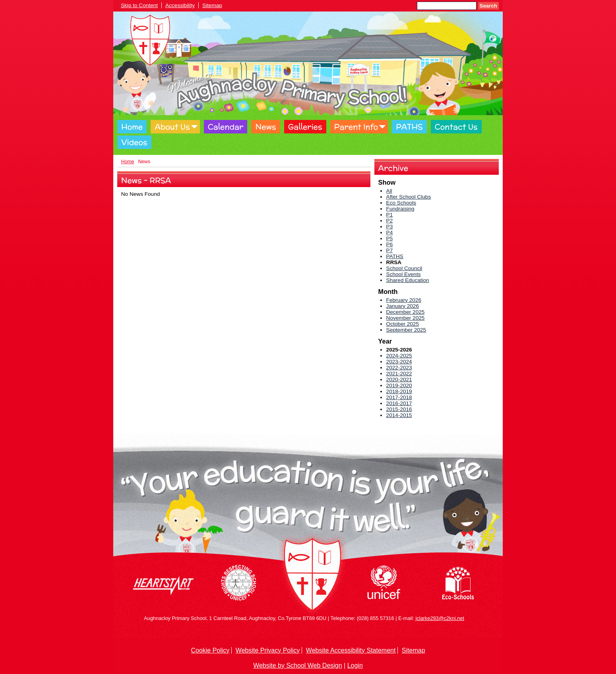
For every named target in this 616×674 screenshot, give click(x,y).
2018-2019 (399, 391)
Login (355, 665)
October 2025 (403, 324)
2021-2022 (399, 374)
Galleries (305, 127)
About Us (172, 127)
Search (488, 6)
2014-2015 (399, 415)
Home (132, 127)
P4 (390, 233)
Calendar (226, 127)
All (389, 191)
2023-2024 (399, 362)
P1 (390, 215)
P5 (390, 239)
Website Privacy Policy (268, 650)
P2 (390, 221)
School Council (404, 268)
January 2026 (403, 306)
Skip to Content (139, 5)
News (265, 127)
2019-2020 (399, 385)
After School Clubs (409, 197)
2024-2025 (399, 356)
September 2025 (406, 330)
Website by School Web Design (298, 665)
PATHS (409, 127)
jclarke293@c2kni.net (440, 618)
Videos (134, 142)
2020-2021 (399, 379)
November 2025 (406, 318)
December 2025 (406, 312)
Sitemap (212, 5)
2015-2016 (399, 409)
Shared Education (408, 280)
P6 (390, 244)
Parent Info (356, 127)
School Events (404, 274)
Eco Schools (401, 203)
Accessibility (180, 5)
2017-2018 (399, 397)
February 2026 (404, 300)
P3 (390, 227)
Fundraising (400, 209)
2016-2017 (399, 403)
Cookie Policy (210, 650)
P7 (390, 250)
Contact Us (456, 127)
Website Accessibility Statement (351, 650)
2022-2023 (399, 368)
